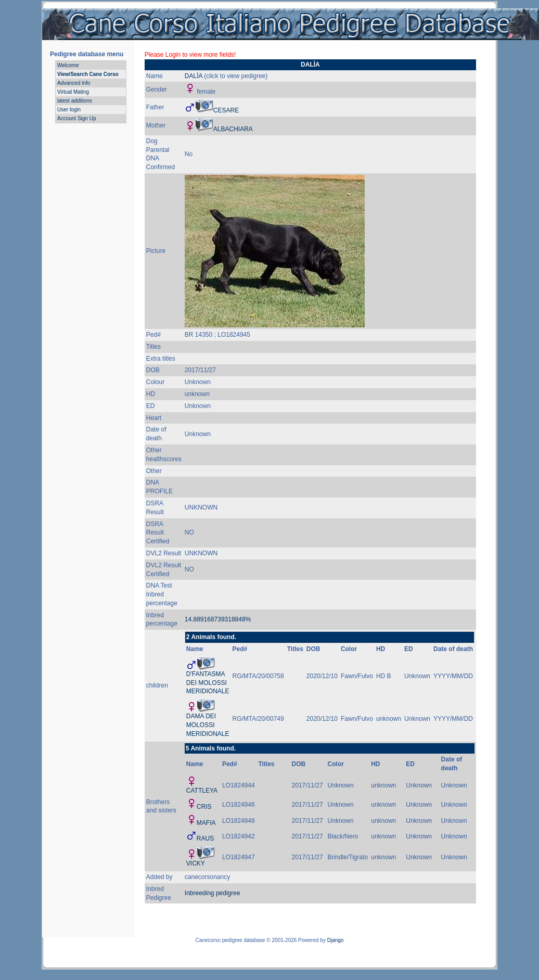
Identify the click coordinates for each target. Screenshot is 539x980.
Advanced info (74, 83)
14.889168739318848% (218, 619)
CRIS (204, 807)
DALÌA (194, 76)
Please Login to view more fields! (190, 55)
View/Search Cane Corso (88, 74)
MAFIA (206, 823)
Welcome (68, 65)
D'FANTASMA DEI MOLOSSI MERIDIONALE (208, 683)
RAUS (205, 838)
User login (69, 110)
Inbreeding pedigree (213, 893)
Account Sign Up (77, 118)
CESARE (226, 110)
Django (336, 940)
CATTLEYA (202, 791)
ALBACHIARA (233, 129)
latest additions (75, 101)
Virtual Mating (73, 92)
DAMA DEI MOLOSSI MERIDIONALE (208, 725)
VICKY (196, 863)
